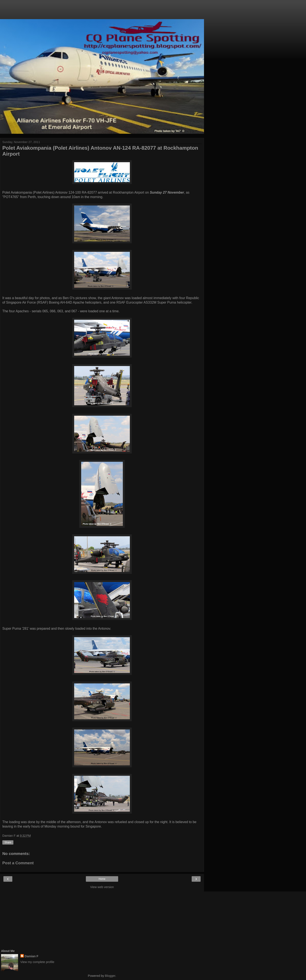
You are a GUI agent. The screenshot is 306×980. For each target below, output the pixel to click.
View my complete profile (37, 962)
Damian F (32, 956)
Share (8, 842)
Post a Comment (18, 863)
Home (102, 879)
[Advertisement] (102, 12)
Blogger (110, 976)
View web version (102, 887)
